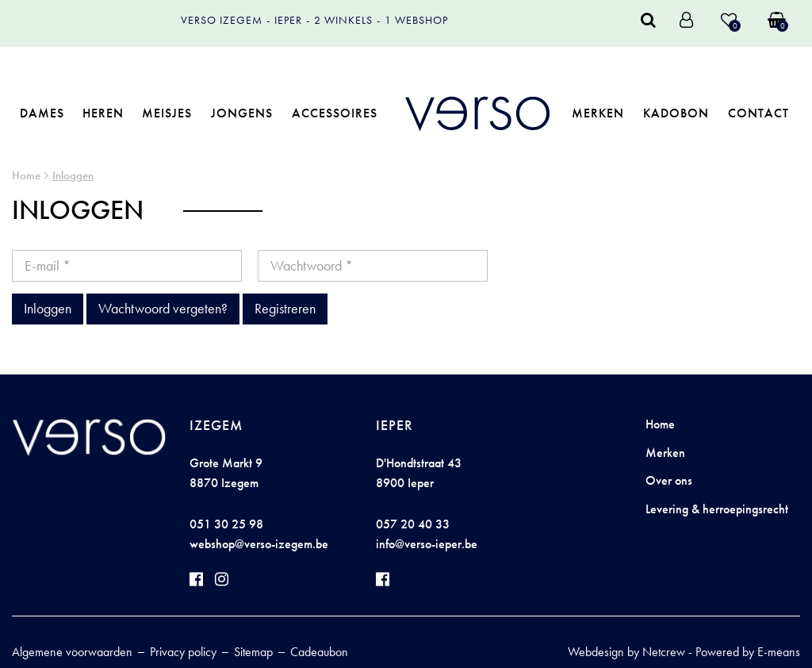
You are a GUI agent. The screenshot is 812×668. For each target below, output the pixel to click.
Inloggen (73, 175)
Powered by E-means (748, 652)
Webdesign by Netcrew (626, 652)
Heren (103, 113)
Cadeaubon (319, 652)
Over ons (669, 480)
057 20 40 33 (413, 524)
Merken (598, 113)
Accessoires (335, 113)
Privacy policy (183, 652)
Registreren (285, 308)
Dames (42, 113)
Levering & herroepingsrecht (717, 509)
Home (26, 175)
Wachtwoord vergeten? (163, 308)
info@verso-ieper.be (427, 544)
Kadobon (676, 113)
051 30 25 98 (226, 524)
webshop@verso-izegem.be (259, 544)
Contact (758, 113)
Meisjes (167, 113)
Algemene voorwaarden (72, 652)
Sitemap (253, 652)
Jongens (242, 113)
